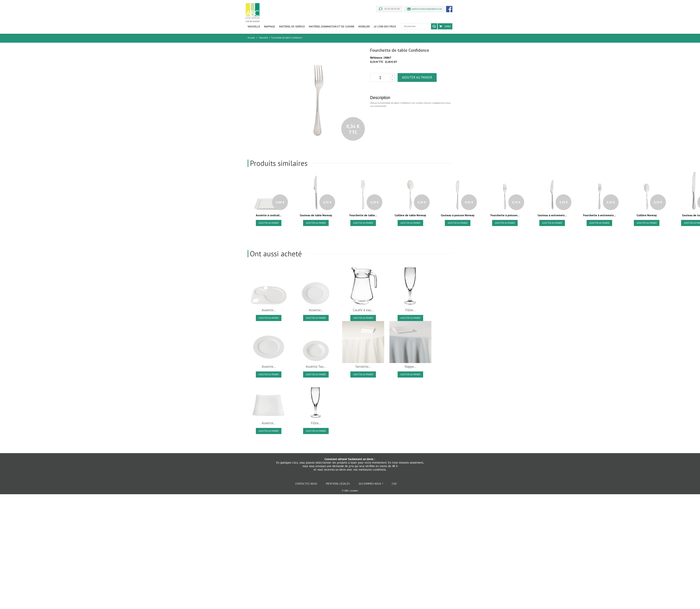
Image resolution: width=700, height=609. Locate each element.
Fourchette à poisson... (505, 215)
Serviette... (363, 367)
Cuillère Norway (647, 215)
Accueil (251, 38)
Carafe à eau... (363, 310)
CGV (394, 484)
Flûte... (410, 310)
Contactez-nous (307, 484)
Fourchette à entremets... (599, 215)
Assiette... (269, 310)
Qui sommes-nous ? (371, 484)
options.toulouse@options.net (427, 9)
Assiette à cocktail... (269, 215)
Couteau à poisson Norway (458, 215)
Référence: (376, 58)
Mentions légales (338, 484)
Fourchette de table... (363, 215)
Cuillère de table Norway (410, 215)
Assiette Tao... (316, 367)
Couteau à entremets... (552, 215)
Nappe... (410, 367)
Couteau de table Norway (316, 215)
